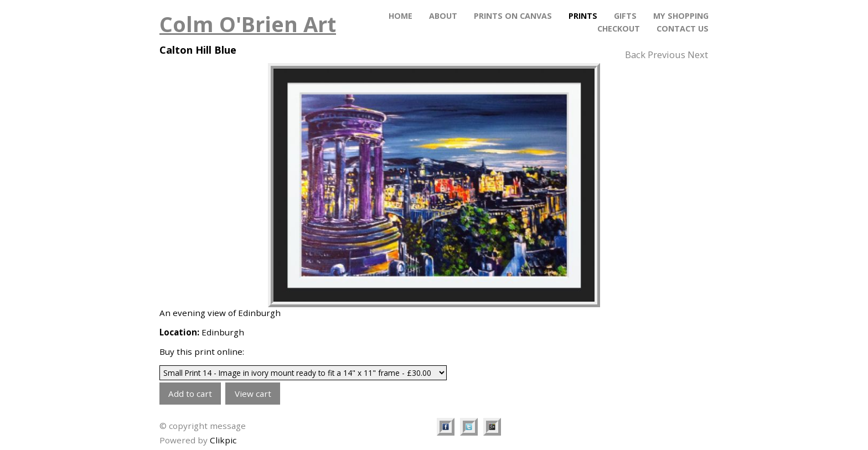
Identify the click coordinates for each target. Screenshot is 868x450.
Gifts (625, 16)
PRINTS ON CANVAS (513, 16)
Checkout (619, 29)
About (443, 16)
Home (401, 16)
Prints (583, 16)
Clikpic (223, 440)
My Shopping (681, 16)
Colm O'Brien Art (248, 24)
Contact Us (683, 29)
